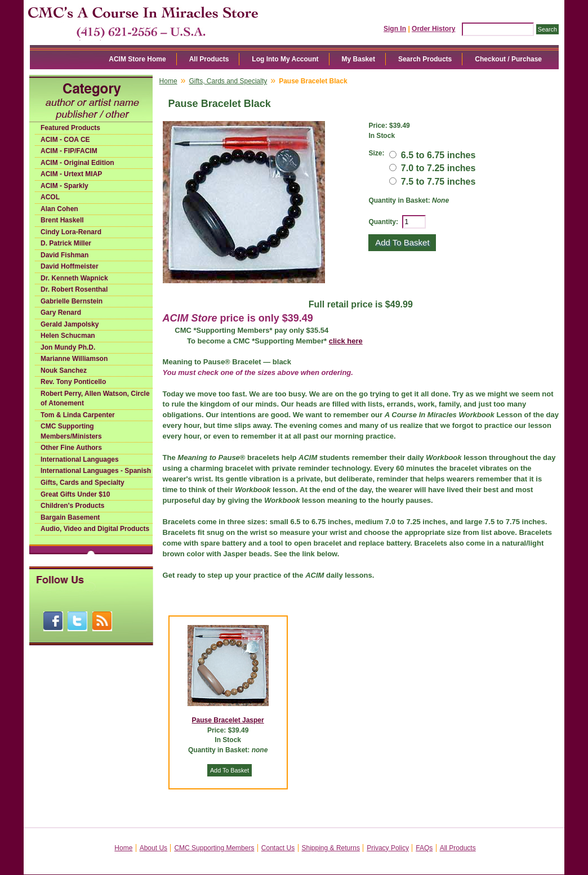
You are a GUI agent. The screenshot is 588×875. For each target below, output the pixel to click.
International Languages (80, 459)
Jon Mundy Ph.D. (68, 347)
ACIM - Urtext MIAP (71, 174)
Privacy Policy (388, 848)
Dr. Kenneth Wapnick (74, 278)
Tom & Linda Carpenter (78, 415)
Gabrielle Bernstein (72, 301)
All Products (209, 59)
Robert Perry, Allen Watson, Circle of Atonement (95, 399)
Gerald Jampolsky (70, 324)
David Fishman (64, 255)
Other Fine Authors (71, 448)
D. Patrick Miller (66, 243)
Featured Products (70, 128)
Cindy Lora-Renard (71, 232)
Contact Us (278, 848)
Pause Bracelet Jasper (228, 720)
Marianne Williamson (74, 359)
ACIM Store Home (137, 59)
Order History (433, 29)
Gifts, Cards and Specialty (83, 483)
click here (346, 341)
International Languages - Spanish (96, 471)
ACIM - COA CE (65, 140)
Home (168, 81)
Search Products (425, 59)
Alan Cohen (59, 209)
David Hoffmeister (70, 266)
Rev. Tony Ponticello (73, 382)
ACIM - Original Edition (77, 163)
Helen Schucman (68, 336)
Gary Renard (61, 312)
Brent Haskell (62, 220)
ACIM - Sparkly (64, 186)
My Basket (358, 59)
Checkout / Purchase (508, 59)
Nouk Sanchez (64, 370)
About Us (153, 848)
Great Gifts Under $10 (75, 494)
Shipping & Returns (331, 848)
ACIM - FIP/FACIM (69, 151)
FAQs (424, 848)
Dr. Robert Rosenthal (74, 289)
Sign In (395, 29)
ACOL (50, 197)
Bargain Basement (70, 517)
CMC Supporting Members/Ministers (71, 431)
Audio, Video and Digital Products (95, 529)
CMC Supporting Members (214, 848)
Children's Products (73, 506)
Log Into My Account (285, 59)
